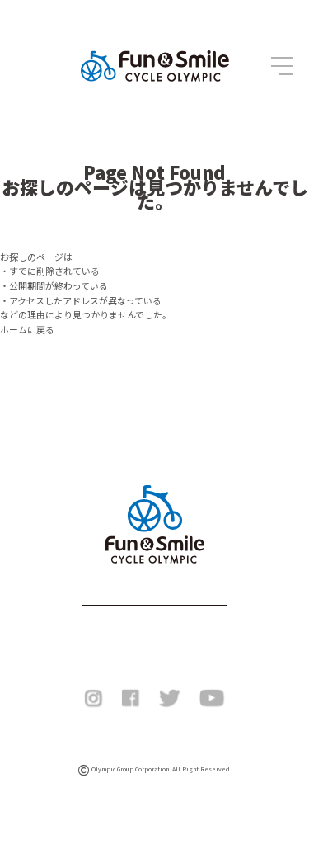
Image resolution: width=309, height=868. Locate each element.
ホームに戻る (27, 329)
